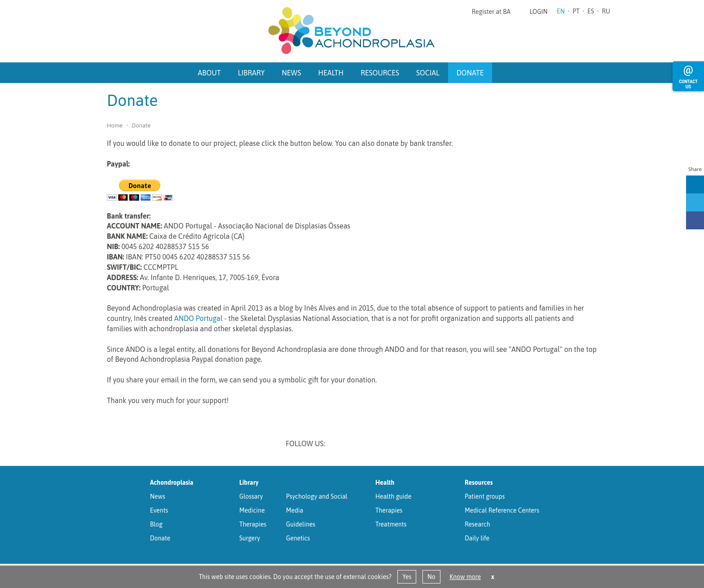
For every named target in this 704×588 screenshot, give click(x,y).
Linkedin (340, 444)
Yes (407, 577)
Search (503, 72)
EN (561, 11)
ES (591, 11)
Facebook (387, 444)
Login (538, 12)
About (209, 73)
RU (606, 11)
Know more (465, 577)
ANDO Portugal (198, 318)
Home (115, 125)
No (431, 577)
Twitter (363, 444)
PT (576, 11)
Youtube (410, 444)
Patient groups (485, 496)
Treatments (391, 524)
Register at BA (491, 12)
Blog (156, 524)
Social (428, 73)
